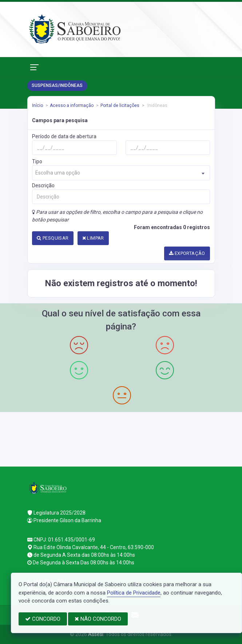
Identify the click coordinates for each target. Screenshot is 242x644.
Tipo (37, 161)
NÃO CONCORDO (98, 619)
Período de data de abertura (64, 136)
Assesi (96, 634)
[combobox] (121, 173)
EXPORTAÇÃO (187, 253)
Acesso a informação (72, 105)
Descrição (43, 185)
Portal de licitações (120, 105)
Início (37, 105)
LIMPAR (93, 238)
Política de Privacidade (134, 593)
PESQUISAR (53, 238)
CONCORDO (43, 619)
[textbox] (121, 173)
